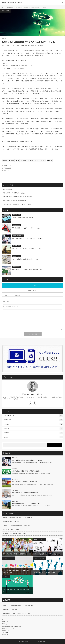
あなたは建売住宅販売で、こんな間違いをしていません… (27, 460)
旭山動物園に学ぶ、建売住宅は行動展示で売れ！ (15, 534)
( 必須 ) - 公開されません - (11, 306)
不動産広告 (33, 429)
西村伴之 (10, 165)
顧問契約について (6, 630)
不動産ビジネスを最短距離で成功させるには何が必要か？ (18, 197)
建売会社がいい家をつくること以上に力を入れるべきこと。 (28, 249)
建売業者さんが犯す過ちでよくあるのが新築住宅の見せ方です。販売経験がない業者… (31, 473)
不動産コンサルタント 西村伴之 (32, 394)
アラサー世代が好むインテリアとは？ (12, 522)
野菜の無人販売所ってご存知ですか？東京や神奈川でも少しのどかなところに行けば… (31, 506)
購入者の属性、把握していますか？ (12, 530)
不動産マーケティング (18, 235)
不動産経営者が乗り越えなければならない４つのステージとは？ (19, 518)
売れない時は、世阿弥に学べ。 (11, 610)
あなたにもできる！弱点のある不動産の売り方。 (25, 482)
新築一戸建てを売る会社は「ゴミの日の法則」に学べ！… (27, 503)
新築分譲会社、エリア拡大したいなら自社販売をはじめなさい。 (29, 269)
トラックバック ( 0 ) (33, 290)
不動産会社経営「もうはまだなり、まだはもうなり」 (17, 204)
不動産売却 (33, 424)
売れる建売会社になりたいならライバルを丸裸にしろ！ (17, 614)
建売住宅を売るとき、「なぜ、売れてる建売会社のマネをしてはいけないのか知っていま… (32, 463)
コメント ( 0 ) (32, 285)
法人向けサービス (6, 624)
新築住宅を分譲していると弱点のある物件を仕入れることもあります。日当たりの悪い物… (32, 484)
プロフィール (5, 622)
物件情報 (33, 437)
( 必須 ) (6, 301)
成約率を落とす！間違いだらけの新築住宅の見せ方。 (26, 471)
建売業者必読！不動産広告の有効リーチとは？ (15, 200)
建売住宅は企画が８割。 (10, 189)
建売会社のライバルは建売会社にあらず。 (14, 193)
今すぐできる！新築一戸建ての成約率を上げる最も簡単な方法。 (19, 606)
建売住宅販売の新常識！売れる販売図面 (12, 626)
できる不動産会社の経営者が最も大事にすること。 (26, 259)
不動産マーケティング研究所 (31, 641)
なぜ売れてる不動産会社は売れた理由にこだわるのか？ (17, 526)
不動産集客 (33, 433)
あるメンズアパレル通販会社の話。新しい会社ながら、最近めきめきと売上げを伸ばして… (32, 495)
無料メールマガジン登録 (8, 628)
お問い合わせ (5, 633)
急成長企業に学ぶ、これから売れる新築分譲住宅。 (26, 493)
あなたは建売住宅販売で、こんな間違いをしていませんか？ (28, 238)
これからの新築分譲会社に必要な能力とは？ (24, 218)
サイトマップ (5, 635)
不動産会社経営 (9, 7)
